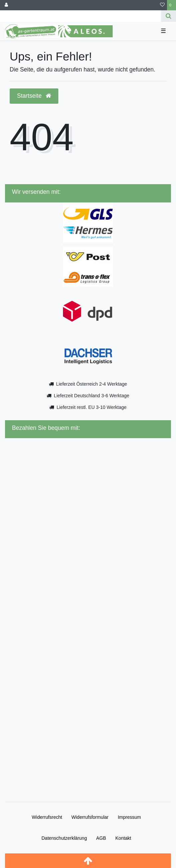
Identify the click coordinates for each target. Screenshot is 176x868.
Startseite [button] (34, 96)
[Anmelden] (6, 5)
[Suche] (168, 16)
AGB (101, 838)
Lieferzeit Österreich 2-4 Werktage (91, 384)
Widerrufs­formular (90, 817)
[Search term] (80, 16)
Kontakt (123, 838)
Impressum (129, 817)
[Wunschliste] (162, 5)
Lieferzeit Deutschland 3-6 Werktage (92, 396)
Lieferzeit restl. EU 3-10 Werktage (92, 407)
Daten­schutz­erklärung (64, 838)
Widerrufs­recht (47, 817)
